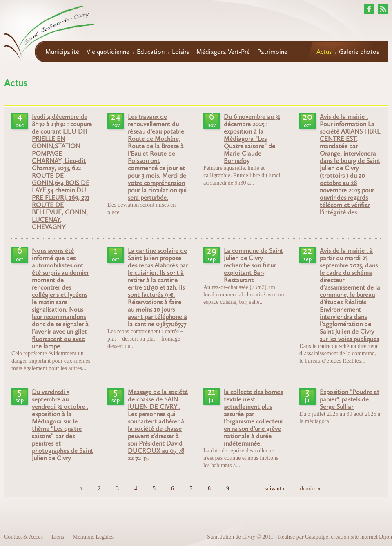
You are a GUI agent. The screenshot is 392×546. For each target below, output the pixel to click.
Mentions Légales (93, 537)
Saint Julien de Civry (231, 537)
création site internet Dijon (361, 537)
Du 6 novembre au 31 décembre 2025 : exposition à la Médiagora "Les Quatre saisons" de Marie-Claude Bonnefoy (252, 139)
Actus (324, 52)
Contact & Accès (23, 537)
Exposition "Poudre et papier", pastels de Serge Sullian (350, 399)
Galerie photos (359, 52)
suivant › (275, 489)
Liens (58, 537)
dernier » (310, 489)
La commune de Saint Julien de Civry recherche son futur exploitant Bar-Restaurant (253, 265)
